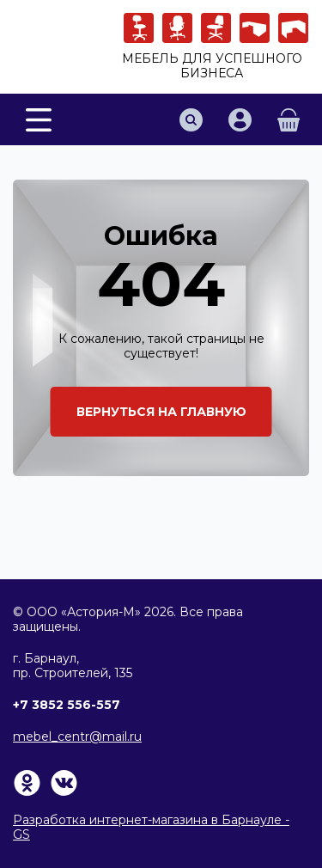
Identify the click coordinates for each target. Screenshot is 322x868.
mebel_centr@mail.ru (77, 737)
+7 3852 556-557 (67, 705)
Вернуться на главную (161, 412)
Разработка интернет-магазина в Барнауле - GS (151, 828)
